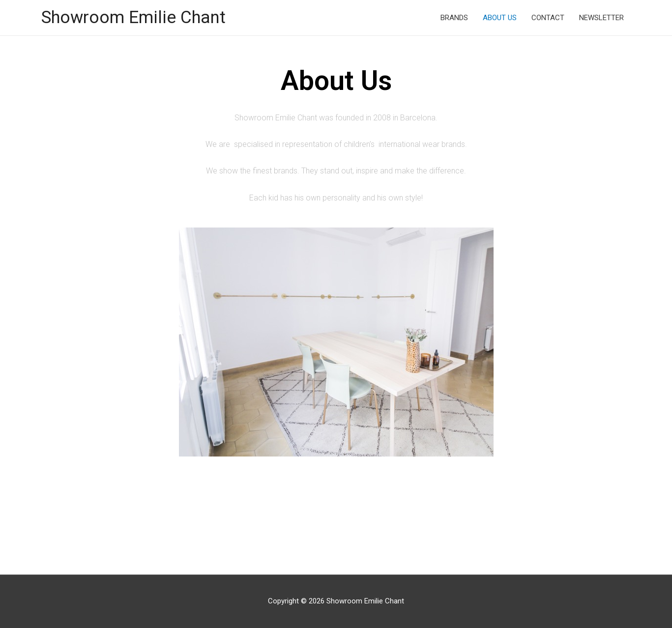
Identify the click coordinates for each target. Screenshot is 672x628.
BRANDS (454, 18)
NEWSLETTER (601, 18)
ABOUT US (500, 18)
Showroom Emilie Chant (133, 17)
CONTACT (548, 18)
